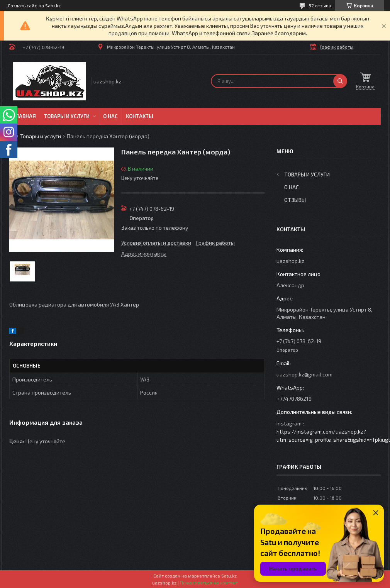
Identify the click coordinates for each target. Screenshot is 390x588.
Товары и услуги (67, 116)
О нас (110, 116)
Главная (25, 116)
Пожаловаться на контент (209, 583)
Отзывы (295, 200)
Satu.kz (229, 576)
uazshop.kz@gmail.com (304, 374)
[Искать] (340, 81)
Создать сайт (22, 5)
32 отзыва (320, 5)
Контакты (140, 116)
